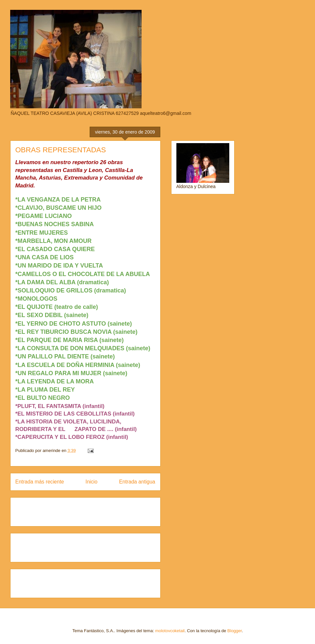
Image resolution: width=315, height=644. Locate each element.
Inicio (91, 482)
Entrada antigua (137, 482)
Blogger (235, 631)
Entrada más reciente (40, 482)
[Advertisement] (54, 510)
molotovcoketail (170, 631)
